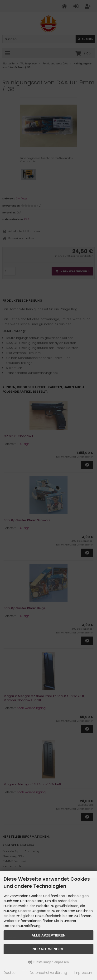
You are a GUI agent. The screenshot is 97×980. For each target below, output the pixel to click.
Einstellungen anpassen (49, 962)
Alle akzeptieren (49, 935)
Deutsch (11, 973)
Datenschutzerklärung (48, 973)
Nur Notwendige (48, 949)
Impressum (84, 973)
